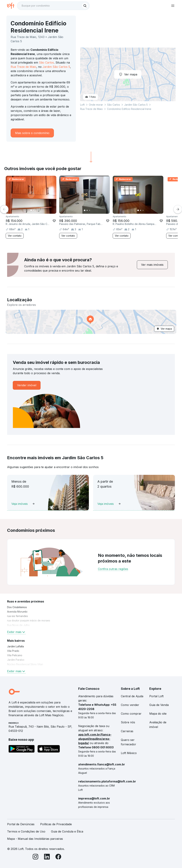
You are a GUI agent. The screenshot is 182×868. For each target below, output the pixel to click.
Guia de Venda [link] (159, 705)
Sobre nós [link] (128, 722)
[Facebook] (58, 857)
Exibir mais (16, 632)
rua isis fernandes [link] (18, 616)
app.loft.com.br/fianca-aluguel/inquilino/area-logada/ (95, 739)
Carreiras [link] (127, 731)
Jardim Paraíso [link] (16, 660)
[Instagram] (36, 857)
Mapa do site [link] (158, 714)
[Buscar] (85, 6)
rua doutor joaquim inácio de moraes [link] (29, 620)
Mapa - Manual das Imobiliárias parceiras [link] (35, 839)
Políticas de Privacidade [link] (56, 824)
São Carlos (46, 62)
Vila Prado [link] (13, 651)
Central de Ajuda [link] (132, 696)
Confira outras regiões (113, 569)
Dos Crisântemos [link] (17, 607)
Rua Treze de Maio (23, 67)
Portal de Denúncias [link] (21, 824)
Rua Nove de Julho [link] (18, 625)
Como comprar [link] (131, 714)
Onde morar (96, 105)
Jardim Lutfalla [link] (15, 646)
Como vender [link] (130, 705)
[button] (91, 322)
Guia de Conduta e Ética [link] (67, 831)
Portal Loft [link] (156, 696)
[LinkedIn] (47, 857)
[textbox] (53, 6)
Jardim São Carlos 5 (56, 67)
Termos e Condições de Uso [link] (26, 831)
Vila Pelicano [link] (15, 655)
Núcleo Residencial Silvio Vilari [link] (25, 664)
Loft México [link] (129, 753)
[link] (152, 265)
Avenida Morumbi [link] (17, 612)
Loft (82, 105)
